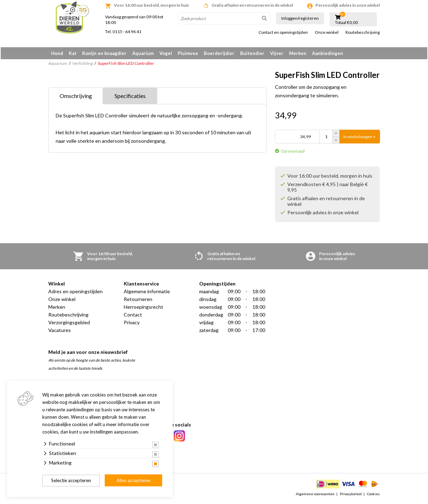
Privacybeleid (351, 495)
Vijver (277, 53)
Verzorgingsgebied (69, 324)
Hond (57, 53)
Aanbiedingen (328, 53)
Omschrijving (76, 97)
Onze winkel (327, 32)
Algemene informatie (147, 293)
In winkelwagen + (359, 138)
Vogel (166, 53)
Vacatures (60, 331)
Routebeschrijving (363, 32)
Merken (298, 53)
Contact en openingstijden (283, 32)
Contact (133, 316)
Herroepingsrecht (143, 308)
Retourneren (138, 300)
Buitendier (252, 53)
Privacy (132, 324)
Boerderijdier (219, 53)
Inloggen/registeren (300, 18)
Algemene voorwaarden (315, 495)
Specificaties (130, 97)
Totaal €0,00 (346, 23)
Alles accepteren (134, 480)
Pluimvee (188, 53)
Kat (73, 53)
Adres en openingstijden (75, 293)
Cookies (373, 495)
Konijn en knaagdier (104, 53)
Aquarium (143, 53)
